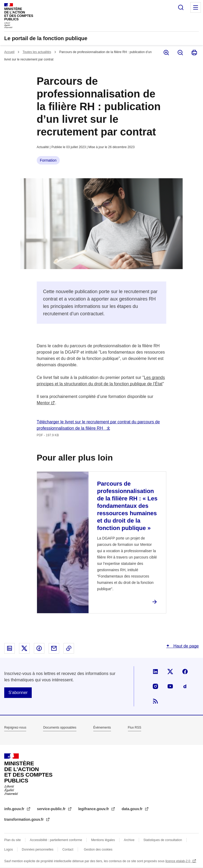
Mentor (43, 403)
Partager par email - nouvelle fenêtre (54, 648)
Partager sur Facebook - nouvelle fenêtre (39, 648)
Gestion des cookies (98, 850)
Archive (129, 840)
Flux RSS (135, 728)
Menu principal (196, 7)
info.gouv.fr (15, 809)
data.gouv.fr (133, 809)
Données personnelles (38, 850)
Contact (68, 850)
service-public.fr (52, 809)
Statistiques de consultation (163, 840)
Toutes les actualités (37, 52)
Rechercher (181, 7)
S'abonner (18, 693)
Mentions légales (103, 840)
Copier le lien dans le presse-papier (69, 648)
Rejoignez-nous (15, 728)
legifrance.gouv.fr (94, 809)
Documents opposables (60, 728)
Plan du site (13, 840)
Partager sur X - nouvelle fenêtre (24, 648)
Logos (9, 850)
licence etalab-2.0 (178, 861)
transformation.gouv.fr (24, 819)
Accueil (9, 52)
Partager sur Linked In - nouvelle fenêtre (10, 648)
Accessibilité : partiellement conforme (56, 840)
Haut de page (185, 646)
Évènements (102, 728)
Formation (48, 160)
